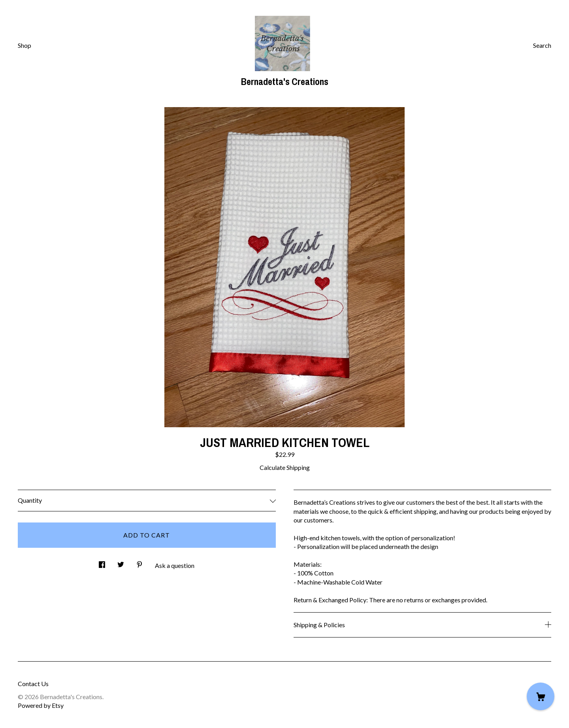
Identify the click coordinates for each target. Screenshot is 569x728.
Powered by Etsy (41, 705)
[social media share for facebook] (102, 562)
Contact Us (33, 684)
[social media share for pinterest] (139, 562)
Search (542, 45)
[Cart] (541, 696)
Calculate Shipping (285, 467)
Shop (24, 45)
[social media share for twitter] (121, 562)
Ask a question (175, 565)
